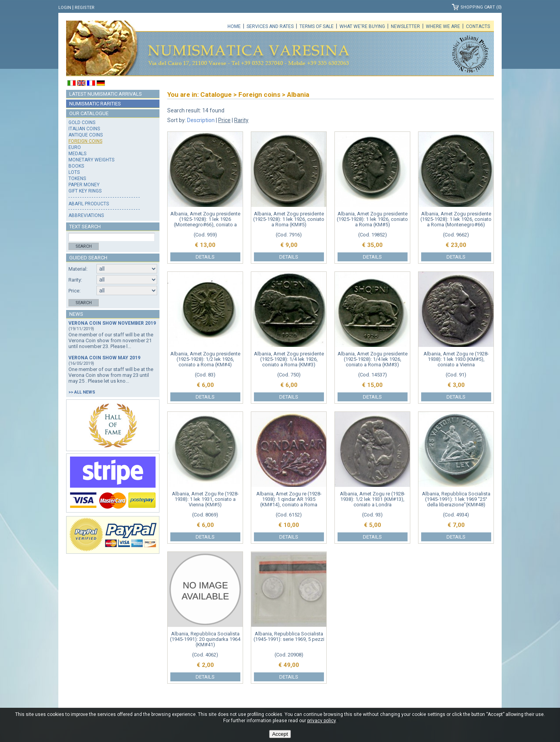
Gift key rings (85, 191)
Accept (280, 734)
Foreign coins (85, 141)
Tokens (77, 178)
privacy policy (321, 721)
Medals (77, 154)
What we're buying (362, 26)
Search (84, 246)
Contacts (478, 26)
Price (224, 120)
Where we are (443, 26)
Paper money (84, 185)
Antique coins (86, 135)
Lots (74, 172)
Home (234, 26)
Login (65, 8)
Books (76, 166)
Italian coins (84, 129)
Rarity (241, 120)
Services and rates (270, 26)
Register (85, 8)
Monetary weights (91, 160)
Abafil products (89, 204)
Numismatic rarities (95, 104)
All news (85, 392)
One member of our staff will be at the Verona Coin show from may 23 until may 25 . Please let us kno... (111, 375)
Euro (75, 147)
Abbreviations (86, 215)
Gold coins (82, 122)
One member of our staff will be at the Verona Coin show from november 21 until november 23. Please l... (111, 340)
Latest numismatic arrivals (106, 94)
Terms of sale (317, 26)
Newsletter (405, 26)
